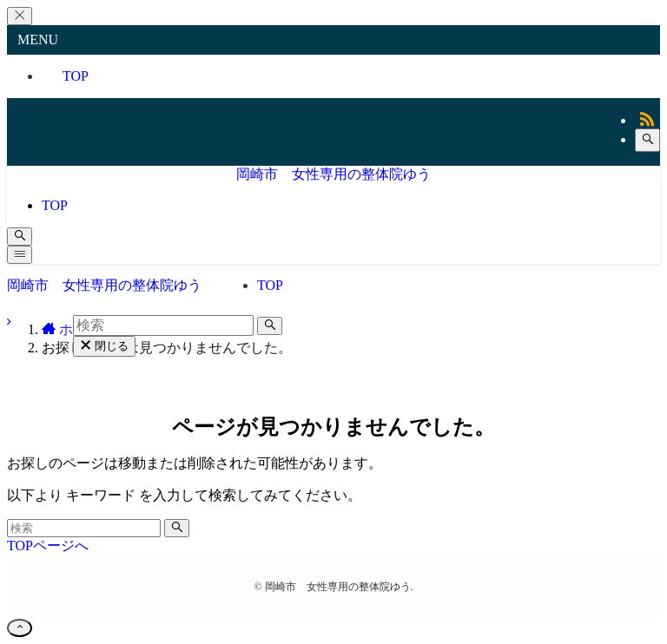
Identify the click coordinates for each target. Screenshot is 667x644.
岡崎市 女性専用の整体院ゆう (333, 174)
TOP (76, 76)
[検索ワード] (84, 528)
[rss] (647, 120)
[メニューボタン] (20, 255)
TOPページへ (48, 545)
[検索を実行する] (177, 528)
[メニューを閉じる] (20, 16)
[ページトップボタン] (20, 628)
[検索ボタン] (20, 237)
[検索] (647, 140)
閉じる (104, 346)
